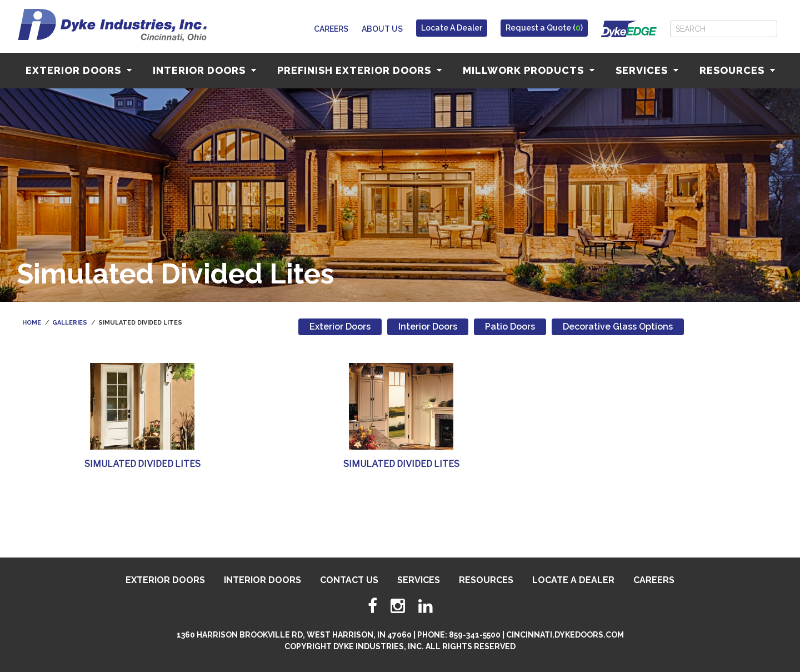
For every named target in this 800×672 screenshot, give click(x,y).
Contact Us (349, 580)
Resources (737, 70)
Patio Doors (510, 327)
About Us (382, 29)
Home (32, 323)
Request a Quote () (544, 28)
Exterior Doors (79, 70)
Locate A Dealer (452, 28)
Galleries (70, 323)
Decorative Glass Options (618, 327)
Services (647, 70)
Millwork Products (529, 70)
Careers (331, 29)
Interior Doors (204, 70)
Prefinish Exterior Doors (359, 70)
